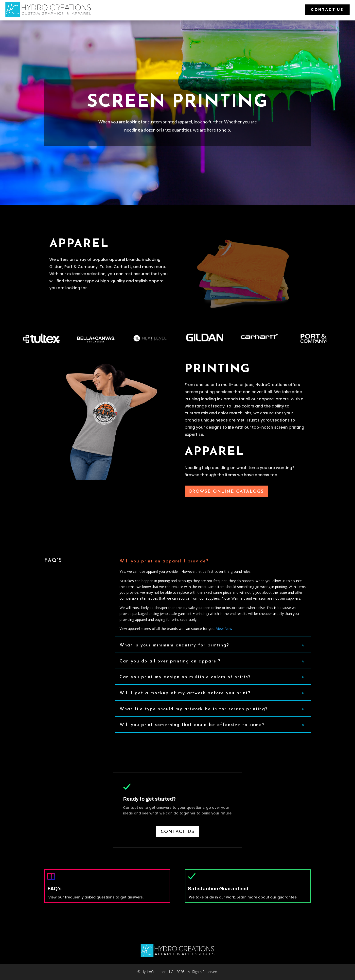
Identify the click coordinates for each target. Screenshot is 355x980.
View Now (224, 629)
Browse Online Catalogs (226, 492)
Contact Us (327, 9)
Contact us (178, 832)
